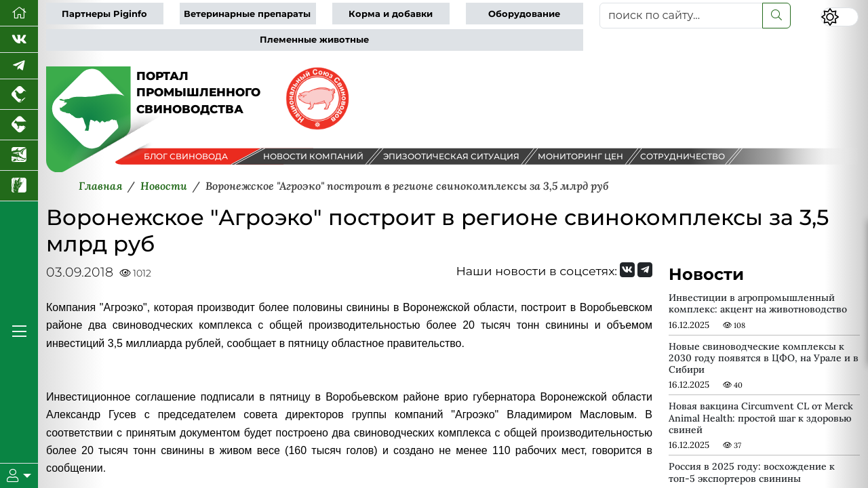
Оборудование (524, 14)
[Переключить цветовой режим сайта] (840, 17)
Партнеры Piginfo (104, 14)
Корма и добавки (391, 14)
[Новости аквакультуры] (19, 156)
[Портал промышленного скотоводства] (19, 125)
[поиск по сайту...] (681, 16)
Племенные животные (314, 40)
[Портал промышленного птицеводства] (19, 95)
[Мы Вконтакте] (19, 40)
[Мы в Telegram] (19, 66)
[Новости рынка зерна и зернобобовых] (19, 186)
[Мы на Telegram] (645, 270)
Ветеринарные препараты (247, 14)
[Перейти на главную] (19, 13)
